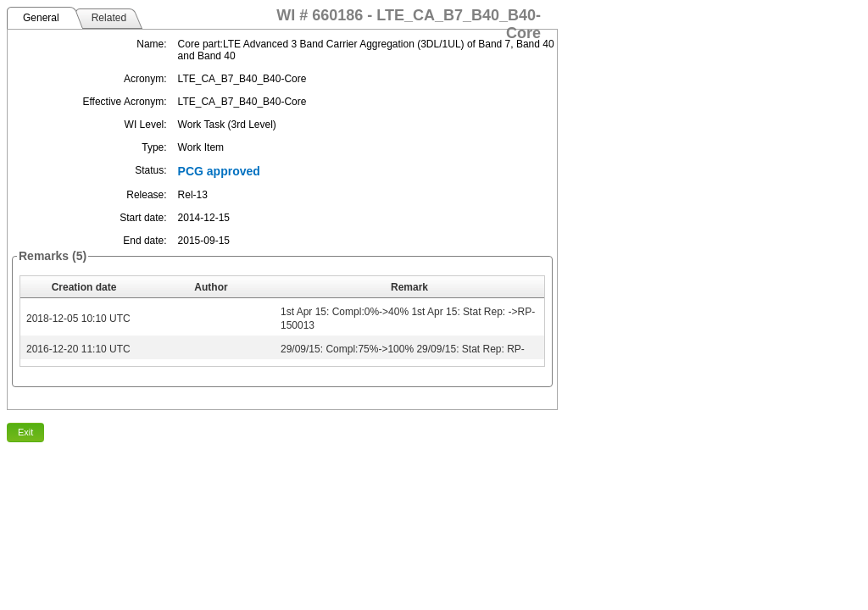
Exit (25, 432)
